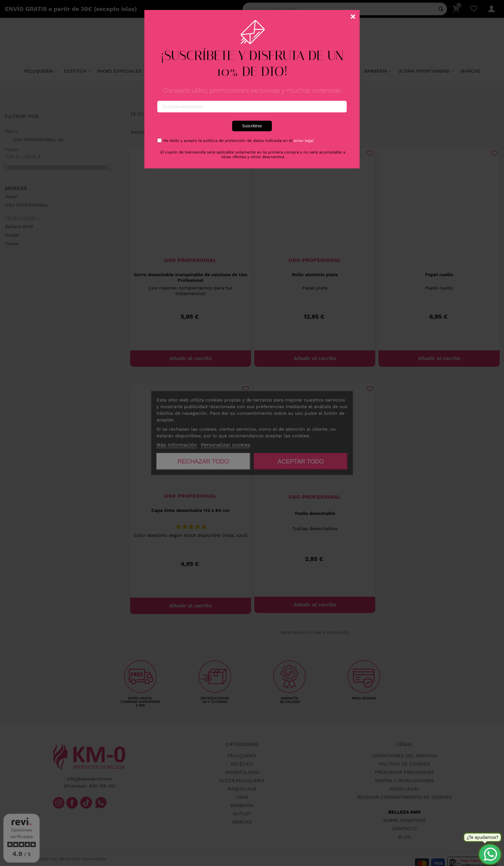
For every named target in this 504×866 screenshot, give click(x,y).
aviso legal (304, 141)
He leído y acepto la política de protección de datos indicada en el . (239, 141)
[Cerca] (353, 17)
